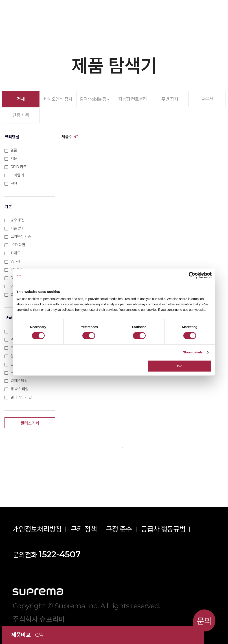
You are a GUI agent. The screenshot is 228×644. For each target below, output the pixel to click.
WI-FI (15, 261)
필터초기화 (30, 423)
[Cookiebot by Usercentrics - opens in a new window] (192, 275)
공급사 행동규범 (163, 529)
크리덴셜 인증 (21, 237)
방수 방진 (18, 220)
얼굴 (14, 150)
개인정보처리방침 (37, 529)
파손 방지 (18, 228)
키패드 (15, 253)
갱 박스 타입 (20, 389)
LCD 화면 (18, 245)
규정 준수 (119, 529)
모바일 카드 (19, 175)
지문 (14, 159)
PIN (14, 183)
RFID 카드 (19, 167)
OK (179, 366)
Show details (193, 352)
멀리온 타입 (19, 381)
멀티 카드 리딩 (21, 397)
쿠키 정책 (84, 529)
